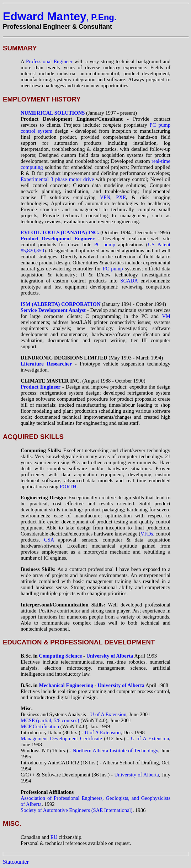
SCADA (130, 281)
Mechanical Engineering (66, 685)
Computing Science (60, 656)
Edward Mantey (60, 16)
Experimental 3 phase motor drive (57, 179)
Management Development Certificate (61, 738)
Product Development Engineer (58, 238)
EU (54, 837)
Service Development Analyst (53, 310)
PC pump (105, 245)
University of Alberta (110, 656)
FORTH (68, 487)
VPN (105, 197)
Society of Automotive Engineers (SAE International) (77, 810)
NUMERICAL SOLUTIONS (53, 113)
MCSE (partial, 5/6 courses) (51, 720)
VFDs (147, 534)
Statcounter (16, 862)
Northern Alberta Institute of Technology (115, 751)
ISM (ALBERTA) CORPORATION (61, 304)
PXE (121, 197)
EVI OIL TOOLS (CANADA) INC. (60, 232)
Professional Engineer (50, 61)
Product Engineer (41, 387)
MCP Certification (40, 726)
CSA (49, 540)
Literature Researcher (46, 364)
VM (166, 316)
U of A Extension (108, 714)
